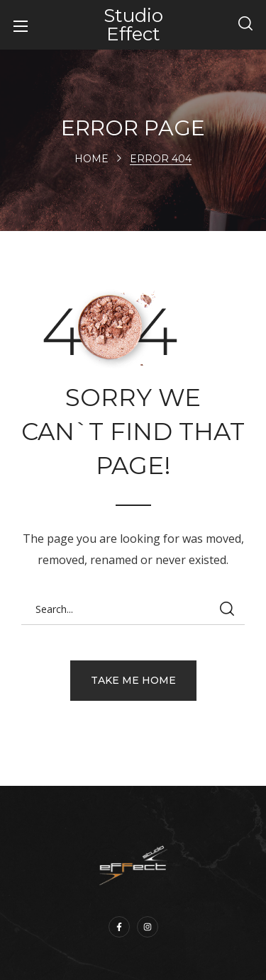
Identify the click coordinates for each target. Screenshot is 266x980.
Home (92, 159)
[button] (245, 25)
